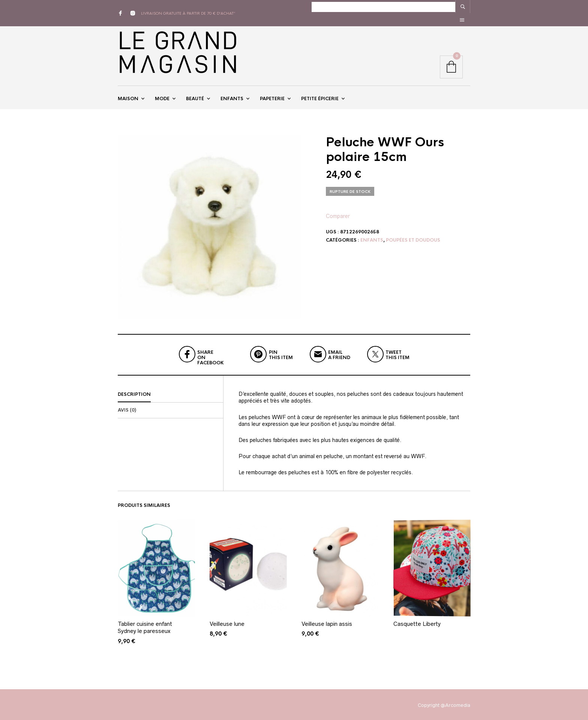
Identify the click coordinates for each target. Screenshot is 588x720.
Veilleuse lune (227, 622)
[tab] (170, 393)
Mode (162, 91)
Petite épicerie (320, 91)
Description (134, 392)
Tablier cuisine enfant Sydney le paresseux (145, 625)
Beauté (195, 91)
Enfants (232, 91)
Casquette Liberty (417, 622)
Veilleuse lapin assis (327, 622)
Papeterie (272, 91)
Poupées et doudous (413, 238)
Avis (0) (127, 408)
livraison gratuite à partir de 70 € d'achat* (188, 7)
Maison (128, 91)
